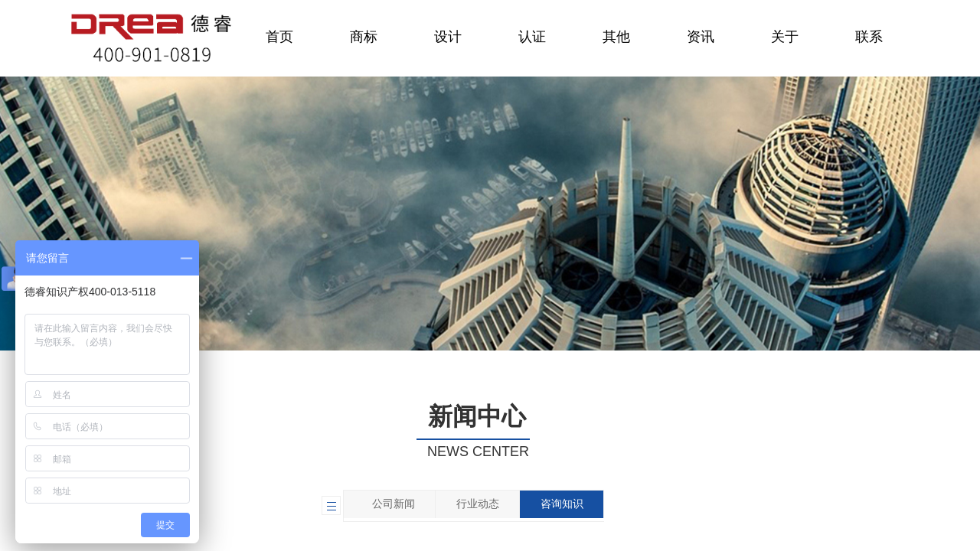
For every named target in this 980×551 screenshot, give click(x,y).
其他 (616, 37)
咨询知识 (562, 504)
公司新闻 (394, 504)
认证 (532, 37)
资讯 (701, 37)
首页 (279, 37)
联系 (869, 37)
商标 (364, 37)
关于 (785, 37)
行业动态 (478, 504)
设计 (448, 37)
